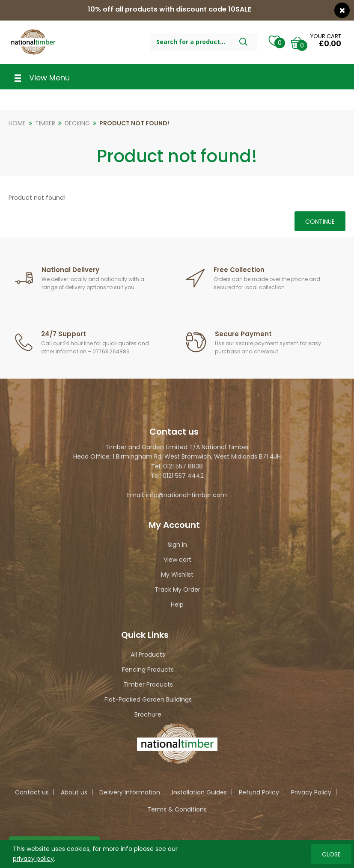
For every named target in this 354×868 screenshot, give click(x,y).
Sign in (177, 545)
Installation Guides (199, 792)
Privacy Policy (311, 792)
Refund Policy (259, 792)
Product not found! (134, 123)
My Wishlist (177, 575)
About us (74, 792)
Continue (320, 222)
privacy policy (33, 858)
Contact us (32, 792)
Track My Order (177, 590)
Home (17, 123)
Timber (45, 123)
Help (177, 604)
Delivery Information (130, 792)
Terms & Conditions (177, 809)
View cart (177, 560)
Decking (77, 123)
